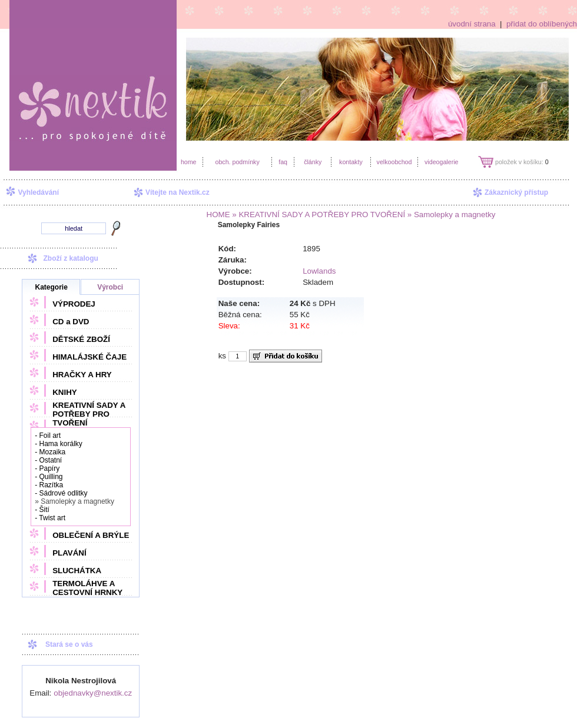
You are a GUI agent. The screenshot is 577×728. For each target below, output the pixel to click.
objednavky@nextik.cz (93, 693)
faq (283, 162)
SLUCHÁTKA (77, 571)
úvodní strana (472, 24)
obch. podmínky (237, 162)
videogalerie (441, 162)
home (189, 162)
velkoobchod (394, 162)
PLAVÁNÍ (69, 553)
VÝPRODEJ (74, 304)
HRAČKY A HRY (82, 375)
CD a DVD (71, 322)
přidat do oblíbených (542, 24)
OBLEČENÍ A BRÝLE (91, 535)
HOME (218, 215)
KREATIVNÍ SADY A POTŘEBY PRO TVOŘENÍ (89, 414)
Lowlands (319, 271)
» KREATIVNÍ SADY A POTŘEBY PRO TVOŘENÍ (318, 215)
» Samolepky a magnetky (450, 215)
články (313, 162)
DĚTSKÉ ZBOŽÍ (81, 339)
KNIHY (64, 392)
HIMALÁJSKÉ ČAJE (89, 357)
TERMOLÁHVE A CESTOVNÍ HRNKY (87, 588)
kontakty (351, 162)
